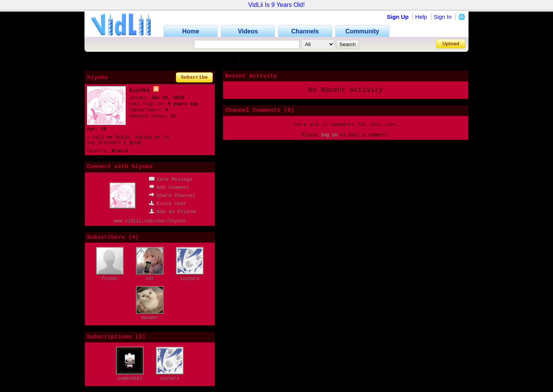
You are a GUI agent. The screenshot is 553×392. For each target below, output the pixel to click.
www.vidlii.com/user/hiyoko (150, 221)
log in (329, 135)
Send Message (171, 179)
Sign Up (398, 17)
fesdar (110, 279)
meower (150, 318)
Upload (451, 44)
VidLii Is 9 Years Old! (276, 5)
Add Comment (169, 188)
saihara (190, 279)
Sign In (443, 17)
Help (421, 17)
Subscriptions (321, 62)
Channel (222, 62)
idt (150, 279)
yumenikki (130, 379)
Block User (168, 204)
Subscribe (194, 77)
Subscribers (266, 62)
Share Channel (172, 196)
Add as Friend (172, 212)
